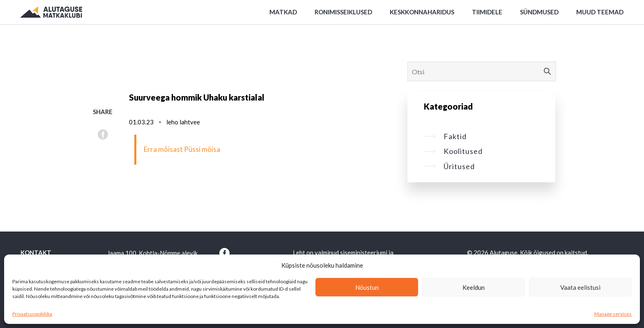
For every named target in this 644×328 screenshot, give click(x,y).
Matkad (283, 12)
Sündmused (539, 12)
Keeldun (474, 287)
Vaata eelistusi (580, 287)
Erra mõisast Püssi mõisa (182, 149)
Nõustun (367, 287)
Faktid (445, 136)
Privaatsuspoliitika (32, 314)
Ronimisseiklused (343, 12)
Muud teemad (600, 12)
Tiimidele (487, 12)
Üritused (449, 166)
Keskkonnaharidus (422, 12)
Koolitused (453, 151)
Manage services (613, 314)
